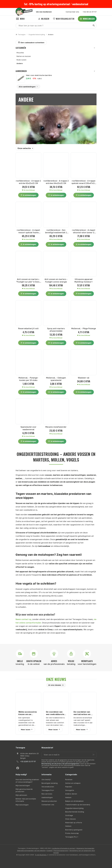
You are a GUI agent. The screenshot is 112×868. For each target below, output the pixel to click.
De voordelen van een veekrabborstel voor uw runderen (55, 713)
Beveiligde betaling (50, 783)
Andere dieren (71, 794)
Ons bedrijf (46, 779)
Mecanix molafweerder (56, 427)
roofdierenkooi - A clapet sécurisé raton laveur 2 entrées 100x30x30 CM (84, 231)
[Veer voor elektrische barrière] (21, 78)
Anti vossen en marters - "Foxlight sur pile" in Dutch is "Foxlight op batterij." (28, 281)
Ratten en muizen (24, 56)
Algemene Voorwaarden (85, 848)
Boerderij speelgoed (74, 830)
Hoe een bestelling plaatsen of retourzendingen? (27, 781)
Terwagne (21, 34)
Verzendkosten (48, 787)
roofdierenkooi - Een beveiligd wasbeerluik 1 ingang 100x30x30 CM (56, 231)
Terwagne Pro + (72, 837)
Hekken (68, 797)
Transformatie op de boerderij (78, 805)
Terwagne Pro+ (48, 790)
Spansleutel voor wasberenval (28, 428)
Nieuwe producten (49, 801)
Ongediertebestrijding (37, 34)
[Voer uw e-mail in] (69, 755)
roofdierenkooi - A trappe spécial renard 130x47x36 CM (84, 182)
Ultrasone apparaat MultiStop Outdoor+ (84, 280)
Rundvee (69, 779)
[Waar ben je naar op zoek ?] (56, 26)
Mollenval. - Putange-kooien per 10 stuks (28, 379)
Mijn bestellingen (23, 785)
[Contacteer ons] (72, 12)
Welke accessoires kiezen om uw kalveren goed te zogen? (28, 713)
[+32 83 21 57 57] (90, 12)
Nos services (47, 794)
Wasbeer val (84, 378)
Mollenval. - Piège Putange (84, 328)
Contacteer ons (48, 805)
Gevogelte (70, 790)
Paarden (69, 787)
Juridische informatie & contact (64, 848)
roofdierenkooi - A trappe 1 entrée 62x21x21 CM (28, 182)
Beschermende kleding (75, 812)
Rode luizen (21, 60)
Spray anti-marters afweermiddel (56, 330)
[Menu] (20, 19)
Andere (20, 63)
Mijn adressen (21, 795)
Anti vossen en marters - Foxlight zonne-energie (56, 280)
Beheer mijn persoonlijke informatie (26, 800)
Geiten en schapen (73, 783)
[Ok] (94, 755)
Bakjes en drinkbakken (74, 801)
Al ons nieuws (55, 685)
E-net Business (41, 855)
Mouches (20, 53)
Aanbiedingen (21, 71)
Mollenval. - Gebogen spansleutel (56, 379)
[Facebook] (18, 768)
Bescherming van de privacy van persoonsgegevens (60, 764)
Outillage (69, 815)
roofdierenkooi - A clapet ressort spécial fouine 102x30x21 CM (28, 231)
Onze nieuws (56, 679)
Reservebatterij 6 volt (28, 328)
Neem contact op (23, 619)
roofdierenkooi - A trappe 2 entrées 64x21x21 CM (56, 182)
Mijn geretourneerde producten (24, 790)
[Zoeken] (94, 26)
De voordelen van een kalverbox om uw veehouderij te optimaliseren (84, 713)
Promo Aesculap (72, 833)
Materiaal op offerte (74, 823)
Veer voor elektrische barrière (39, 75)
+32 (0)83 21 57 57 (28, 761)
